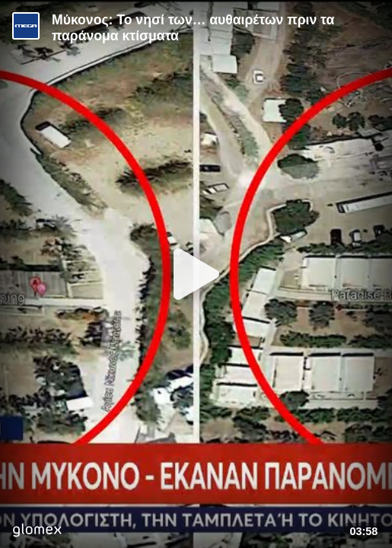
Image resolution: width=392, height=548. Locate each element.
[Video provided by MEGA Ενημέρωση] (26, 26)
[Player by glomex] (37, 532)
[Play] (196, 274)
